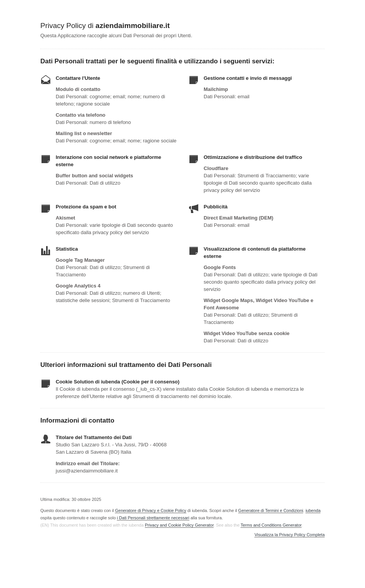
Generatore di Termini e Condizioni (271, 510)
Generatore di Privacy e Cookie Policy (150, 510)
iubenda (313, 510)
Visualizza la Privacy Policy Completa (290, 535)
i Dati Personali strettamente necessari (153, 518)
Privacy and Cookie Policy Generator (179, 525)
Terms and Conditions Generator (271, 525)
